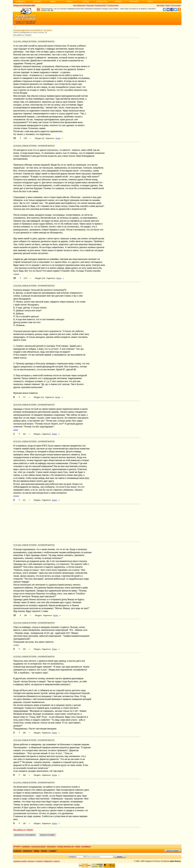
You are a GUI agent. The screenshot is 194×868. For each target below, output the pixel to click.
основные (26, 847)
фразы (44, 851)
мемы (37, 851)
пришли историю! (173, 851)
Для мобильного (79, 5)
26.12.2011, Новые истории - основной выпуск (34, 441)
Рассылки (90, 5)
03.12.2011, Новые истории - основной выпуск (34, 41)
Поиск (150, 2)
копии (78, 847)
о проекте (39, 861)
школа (16, 430)
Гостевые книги (113, 5)
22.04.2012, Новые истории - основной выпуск (34, 146)
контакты (31, 861)
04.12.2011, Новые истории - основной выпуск (34, 783)
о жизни (16, 274)
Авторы (118, 2)
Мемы (53, 2)
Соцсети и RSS (100, 5)
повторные (51, 847)
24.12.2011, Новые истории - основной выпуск (34, 657)
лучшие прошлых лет (66, 847)
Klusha (58, 138)
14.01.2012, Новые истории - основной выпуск (34, 286)
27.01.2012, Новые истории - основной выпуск (34, 545)
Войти (168, 5)
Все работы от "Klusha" (22, 35)
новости (57, 861)
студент (16, 496)
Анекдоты (21, 2)
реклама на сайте (20, 861)
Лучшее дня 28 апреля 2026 (24, 5)
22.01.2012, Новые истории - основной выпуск (34, 405)
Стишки (86, 2)
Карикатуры (102, 2)
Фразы (69, 2)
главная (17, 851)
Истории (37, 2)
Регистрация (176, 5)
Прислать (134, 2)
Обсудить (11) (39, 397)
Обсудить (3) (39, 138)
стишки (52, 851)
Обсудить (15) (40, 278)
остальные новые (38, 847)
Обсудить (37, 434)
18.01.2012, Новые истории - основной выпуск (34, 740)
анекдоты (28, 851)
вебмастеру (48, 861)
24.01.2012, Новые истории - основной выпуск (34, 623)
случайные (86, 847)
